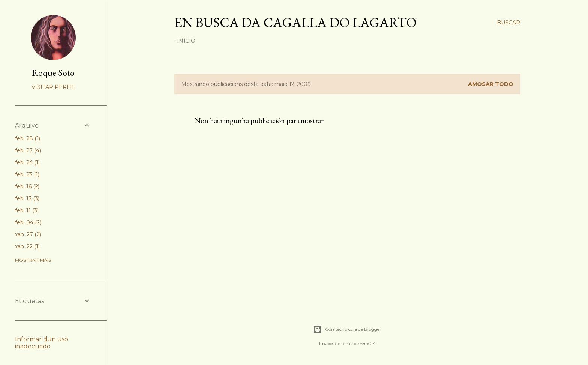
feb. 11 (27, 210)
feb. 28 (28, 138)
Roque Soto (53, 73)
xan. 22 (27, 246)
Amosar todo (491, 84)
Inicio (186, 41)
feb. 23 (27, 174)
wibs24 (368, 343)
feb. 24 (27, 162)
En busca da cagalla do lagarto (295, 22)
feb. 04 (28, 222)
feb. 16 (27, 186)
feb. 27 (28, 150)
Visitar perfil (53, 87)
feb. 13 (27, 198)
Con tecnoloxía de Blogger (347, 329)
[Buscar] (508, 23)
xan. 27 (28, 234)
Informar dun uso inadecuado (42, 343)
